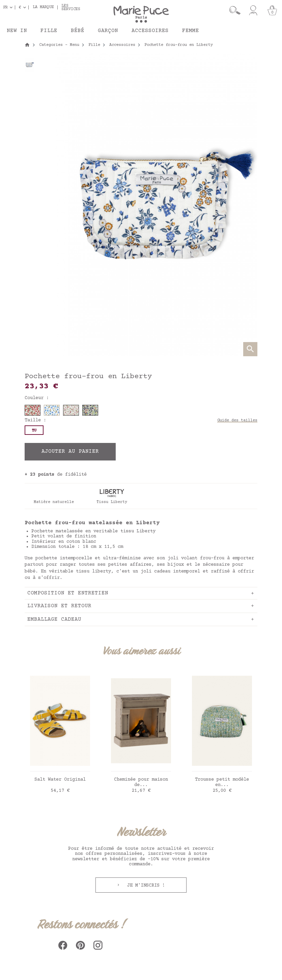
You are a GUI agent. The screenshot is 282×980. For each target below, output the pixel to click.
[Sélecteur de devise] (24, 7)
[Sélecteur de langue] (9, 7)
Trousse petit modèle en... (222, 782)
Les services (71, 7)
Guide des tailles (237, 421)
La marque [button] (43, 7)
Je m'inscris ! (145, 886)
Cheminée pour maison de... (141, 782)
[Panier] (272, 10)
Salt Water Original (60, 780)
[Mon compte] (253, 10)
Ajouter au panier (70, 451)
